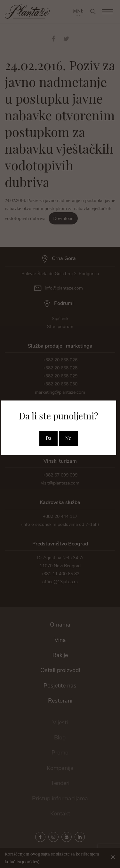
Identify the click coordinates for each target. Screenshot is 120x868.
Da (48, 438)
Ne (68, 438)
